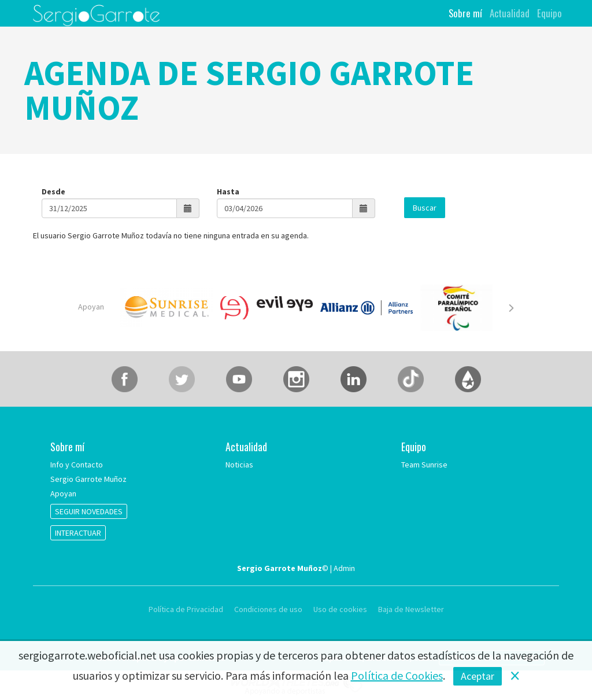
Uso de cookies (340, 609)
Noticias (239, 465)
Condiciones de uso (268, 609)
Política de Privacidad (187, 609)
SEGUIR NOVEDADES (89, 511)
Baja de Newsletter (411, 609)
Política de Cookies (397, 675)
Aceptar (478, 676)
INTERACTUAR (78, 533)
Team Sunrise (424, 465)
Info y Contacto (77, 465)
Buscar (425, 208)
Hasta (228, 191)
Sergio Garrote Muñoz (88, 479)
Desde (53, 191)
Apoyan (91, 307)
